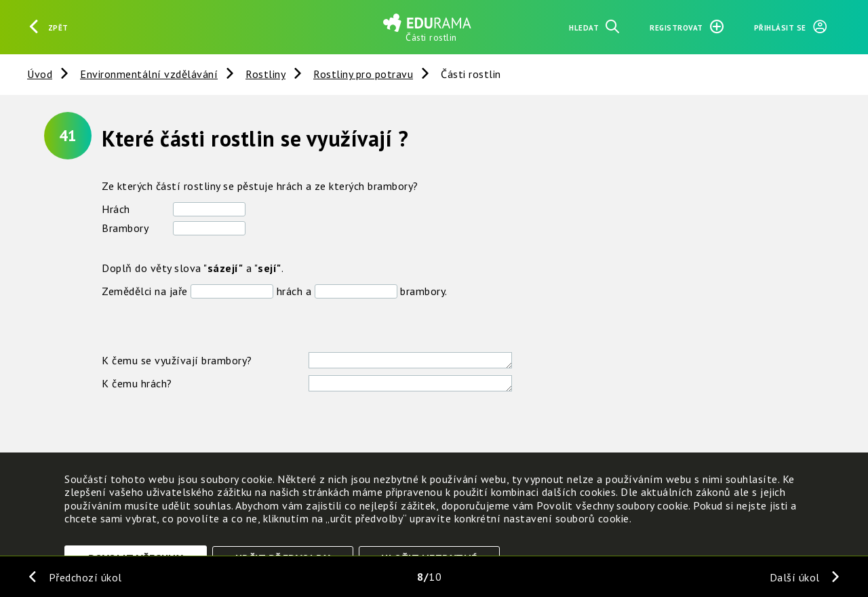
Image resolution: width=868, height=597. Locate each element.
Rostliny (265, 74)
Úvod (40, 74)
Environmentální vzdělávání (149, 74)
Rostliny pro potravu (363, 74)
